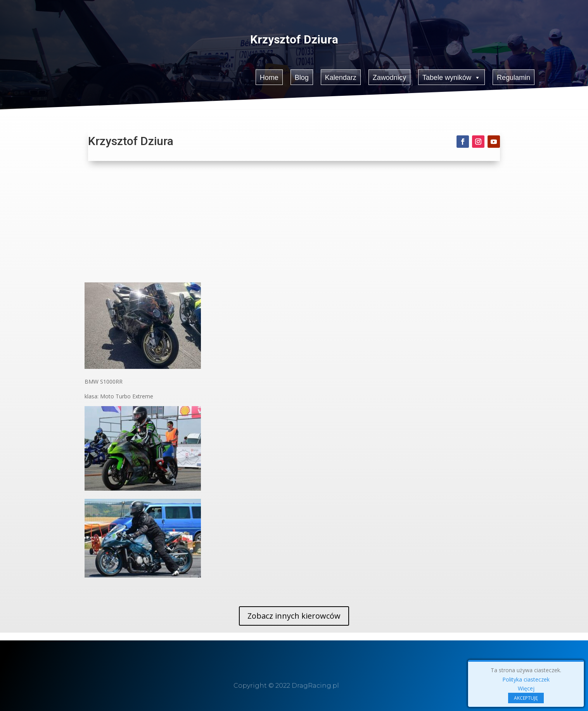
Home (269, 77)
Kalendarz (341, 77)
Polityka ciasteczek (526, 679)
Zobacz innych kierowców (294, 616)
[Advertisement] (294, 224)
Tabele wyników (452, 77)
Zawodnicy (389, 77)
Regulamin (514, 77)
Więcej (526, 688)
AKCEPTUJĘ (526, 698)
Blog (302, 77)
